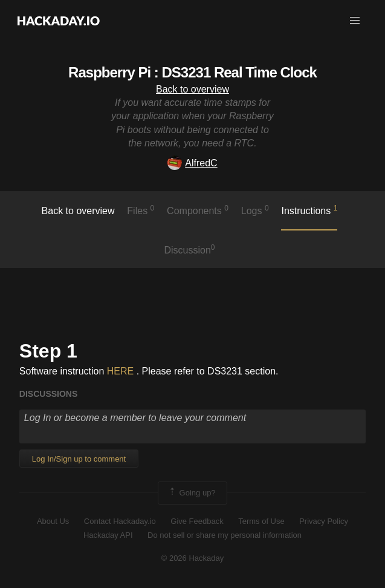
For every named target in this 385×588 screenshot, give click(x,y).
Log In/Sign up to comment (79, 459)
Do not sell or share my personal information (225, 535)
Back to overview (192, 89)
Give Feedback (197, 521)
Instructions (309, 210)
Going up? (192, 493)
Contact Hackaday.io (120, 521)
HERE (120, 371)
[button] (355, 21)
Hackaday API (108, 535)
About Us (53, 521)
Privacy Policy (324, 521)
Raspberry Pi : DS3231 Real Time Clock (192, 72)
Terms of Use (261, 521)
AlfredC (192, 163)
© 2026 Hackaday (193, 558)
